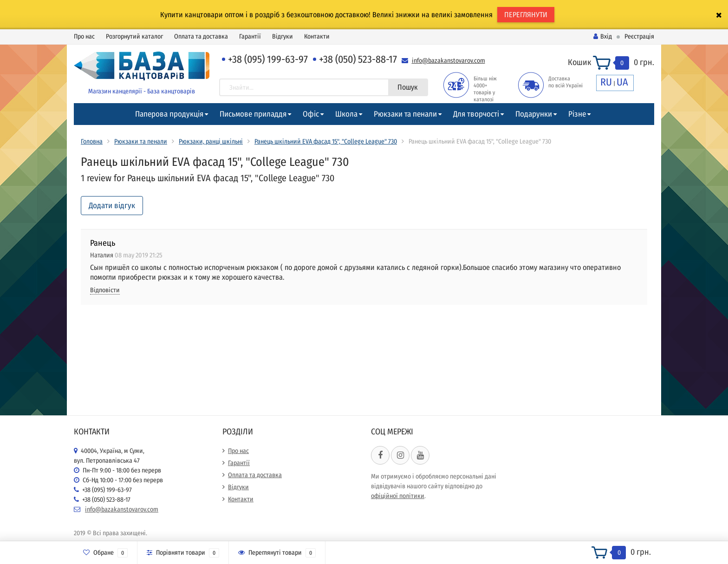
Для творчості (476, 114)
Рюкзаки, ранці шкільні (211, 141)
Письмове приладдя (253, 114)
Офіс (311, 114)
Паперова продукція (169, 114)
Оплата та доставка (201, 36)
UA (622, 82)
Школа (346, 114)
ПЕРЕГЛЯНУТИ (526, 15)
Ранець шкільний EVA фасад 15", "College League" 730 (326, 141)
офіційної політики (398, 496)
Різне (577, 114)
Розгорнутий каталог (134, 36)
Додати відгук (112, 206)
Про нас (84, 36)
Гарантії (250, 36)
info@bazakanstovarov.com (448, 61)
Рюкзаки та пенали (405, 114)
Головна (92, 141)
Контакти (317, 36)
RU (606, 82)
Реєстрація (639, 36)
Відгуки (283, 36)
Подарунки (534, 114)
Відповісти (105, 290)
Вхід (603, 36)
